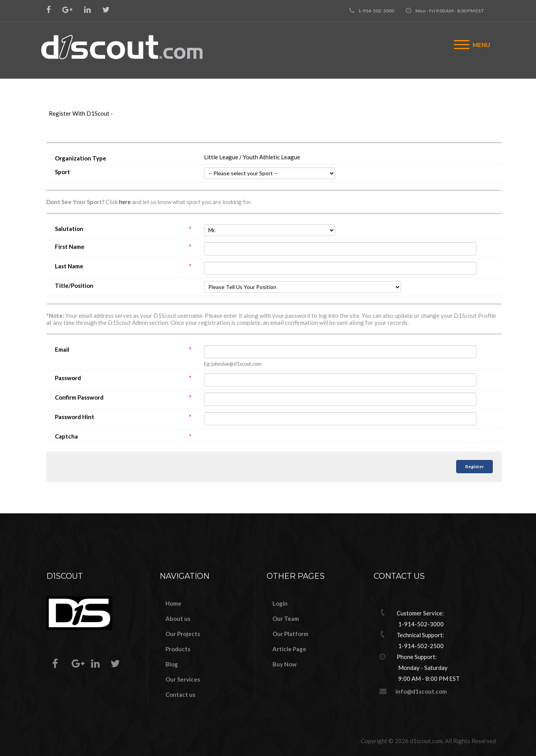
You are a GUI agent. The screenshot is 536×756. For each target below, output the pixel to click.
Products (178, 649)
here (125, 202)
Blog (172, 664)
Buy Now (285, 664)
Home (173, 603)
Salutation (125, 229)
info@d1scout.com (421, 691)
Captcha (125, 436)
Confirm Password (125, 397)
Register (474, 466)
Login (280, 603)
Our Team (286, 619)
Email (125, 350)
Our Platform (290, 634)
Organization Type (81, 158)
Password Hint (125, 417)
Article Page (289, 649)
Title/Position (74, 286)
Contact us (180, 694)
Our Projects (183, 634)
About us (178, 619)
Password (125, 378)
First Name (125, 247)
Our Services (183, 679)
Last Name (125, 266)
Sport (62, 172)
